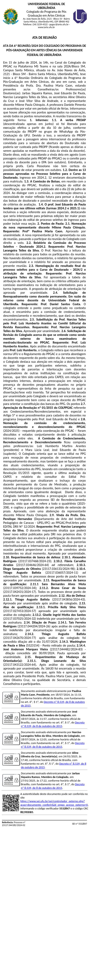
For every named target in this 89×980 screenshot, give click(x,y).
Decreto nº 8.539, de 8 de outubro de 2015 (53, 724)
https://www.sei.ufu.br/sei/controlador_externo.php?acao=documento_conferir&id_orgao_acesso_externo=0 (54, 803)
